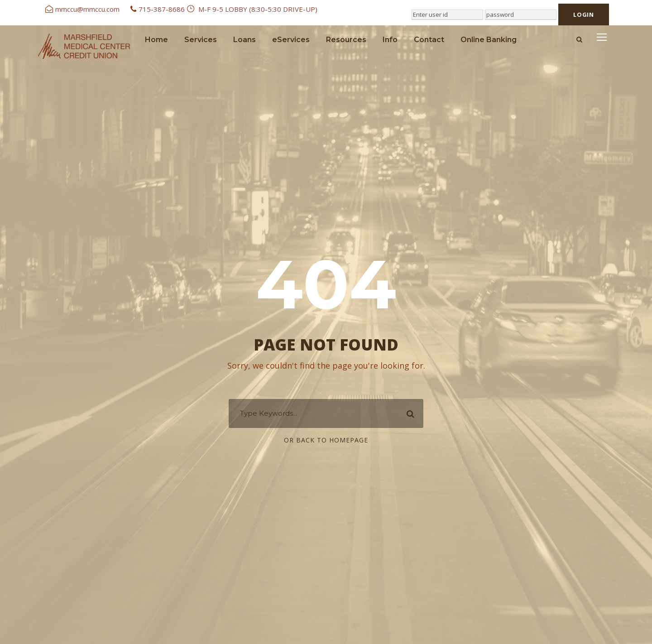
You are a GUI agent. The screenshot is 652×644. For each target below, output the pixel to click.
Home (156, 40)
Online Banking (489, 40)
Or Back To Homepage (326, 440)
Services (201, 40)
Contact (429, 40)
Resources (346, 40)
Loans (244, 40)
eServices (291, 40)
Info (390, 40)
